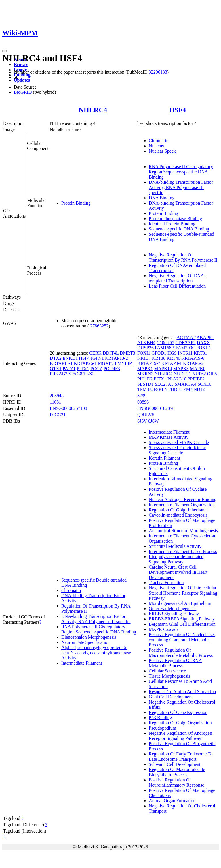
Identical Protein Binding (172, 224)
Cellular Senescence (167, 671)
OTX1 (56, 369)
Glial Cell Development (171, 697)
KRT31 (200, 353)
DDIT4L (111, 353)
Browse (21, 64)
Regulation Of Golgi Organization (180, 723)
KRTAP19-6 (193, 358)
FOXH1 (204, 348)
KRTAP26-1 (85, 363)
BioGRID (23, 92)
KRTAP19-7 (149, 363)
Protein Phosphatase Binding (175, 219)
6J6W (154, 421)
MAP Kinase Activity (169, 437)
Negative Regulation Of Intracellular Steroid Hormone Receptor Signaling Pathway (183, 593)
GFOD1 (159, 353)
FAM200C (185, 348)
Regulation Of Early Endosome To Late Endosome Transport (181, 757)
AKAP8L (205, 337)
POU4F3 (112, 369)
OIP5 (212, 374)
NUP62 (199, 374)
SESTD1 (145, 384)
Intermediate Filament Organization (182, 505)
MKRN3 (145, 374)
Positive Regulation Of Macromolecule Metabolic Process (181, 653)
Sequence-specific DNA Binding (179, 229)
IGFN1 (97, 358)
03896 (143, 402)
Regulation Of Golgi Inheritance (179, 510)
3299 (142, 396)
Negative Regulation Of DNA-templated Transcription (177, 278)
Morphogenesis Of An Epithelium (180, 603)
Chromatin (159, 141)
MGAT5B (107, 363)
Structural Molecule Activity (175, 546)
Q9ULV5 (146, 415)
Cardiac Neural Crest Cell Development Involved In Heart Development (178, 572)
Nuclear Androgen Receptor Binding (183, 499)
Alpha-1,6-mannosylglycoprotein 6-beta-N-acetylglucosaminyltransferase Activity (96, 653)
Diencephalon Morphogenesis (89, 637)
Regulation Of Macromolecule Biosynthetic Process (177, 772)
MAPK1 (145, 369)
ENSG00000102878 (156, 408)
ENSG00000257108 (68, 408)
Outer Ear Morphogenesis (173, 609)
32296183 (158, 72)
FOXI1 (144, 353)
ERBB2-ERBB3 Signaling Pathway (182, 619)
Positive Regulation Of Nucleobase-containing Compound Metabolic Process (182, 640)
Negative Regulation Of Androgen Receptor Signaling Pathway (180, 736)
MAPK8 (198, 369)
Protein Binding (76, 203)
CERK (95, 353)
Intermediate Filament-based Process (183, 551)
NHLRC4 (93, 110)
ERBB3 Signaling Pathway (174, 614)
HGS (172, 353)
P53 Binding (160, 718)
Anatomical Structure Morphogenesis (183, 531)
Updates (22, 80)
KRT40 (173, 358)
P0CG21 (58, 415)
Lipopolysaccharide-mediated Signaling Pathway (176, 559)
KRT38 (159, 358)
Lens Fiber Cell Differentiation (177, 286)
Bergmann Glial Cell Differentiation (182, 624)
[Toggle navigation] (5, 51)
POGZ (96, 369)
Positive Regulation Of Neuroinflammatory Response (176, 782)
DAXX (203, 343)
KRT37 (144, 358)
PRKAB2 (59, 374)
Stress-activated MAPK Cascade (179, 442)
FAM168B (165, 348)
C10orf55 (165, 343)
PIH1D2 (145, 379)
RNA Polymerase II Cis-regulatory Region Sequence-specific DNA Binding (181, 172)
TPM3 (143, 389)
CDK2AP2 (185, 343)
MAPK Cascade (164, 629)
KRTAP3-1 (172, 363)
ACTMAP (186, 337)
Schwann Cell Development (175, 764)
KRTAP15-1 (61, 363)
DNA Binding (162, 198)
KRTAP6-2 (193, 363)
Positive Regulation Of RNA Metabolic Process (175, 663)
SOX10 (204, 384)
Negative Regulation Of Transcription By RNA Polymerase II (183, 257)
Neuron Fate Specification (85, 642)
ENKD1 (70, 358)
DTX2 (56, 358)
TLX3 (89, 374)
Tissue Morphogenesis (169, 676)
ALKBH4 (146, 343)
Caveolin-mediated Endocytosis (178, 515)
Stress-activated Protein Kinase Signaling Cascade (178, 450)
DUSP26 (145, 348)
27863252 (99, 326)
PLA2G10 (177, 379)
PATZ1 (69, 369)
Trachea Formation (166, 583)
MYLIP (124, 363)
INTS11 (185, 353)
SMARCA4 (186, 384)
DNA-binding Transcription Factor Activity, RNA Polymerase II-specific (181, 187)
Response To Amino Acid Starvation (182, 692)
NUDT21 (182, 374)
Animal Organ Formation (172, 801)
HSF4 (178, 110)
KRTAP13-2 (117, 358)
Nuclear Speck (162, 151)
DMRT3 (127, 353)
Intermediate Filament (82, 663)
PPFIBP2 (196, 379)
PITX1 (83, 369)
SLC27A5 (164, 384)
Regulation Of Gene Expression (178, 712)
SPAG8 (75, 374)
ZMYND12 (194, 389)
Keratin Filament (164, 458)
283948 (57, 396)
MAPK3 (181, 369)
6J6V (142, 421)
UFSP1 (157, 389)
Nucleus (156, 146)
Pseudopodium (162, 728)
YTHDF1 (173, 389)
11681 (55, 402)
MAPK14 (163, 369)
